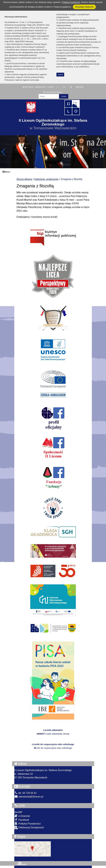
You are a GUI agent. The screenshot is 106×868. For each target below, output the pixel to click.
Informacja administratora (53, 92)
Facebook (22, 820)
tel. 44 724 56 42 (25, 793)
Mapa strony (41, 87)
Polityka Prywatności (28, 823)
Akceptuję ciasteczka (84, 7)
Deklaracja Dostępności (29, 828)
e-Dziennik (22, 816)
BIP (18, 812)
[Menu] (53, 172)
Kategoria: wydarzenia (46, 179)
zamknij (60, 75)
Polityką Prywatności (71, 2)
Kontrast (80, 87)
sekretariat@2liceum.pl (29, 797)
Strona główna (28, 87)
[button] (102, 152)
